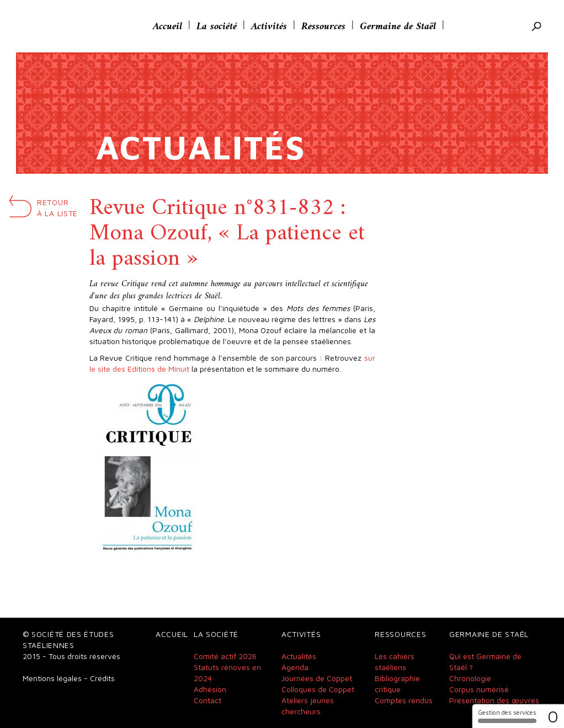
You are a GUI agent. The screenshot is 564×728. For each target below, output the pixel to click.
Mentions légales (52, 678)
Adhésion (210, 689)
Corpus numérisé (479, 689)
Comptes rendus (404, 700)
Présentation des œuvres (494, 700)
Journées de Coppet (317, 678)
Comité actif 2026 (225, 656)
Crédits (102, 678)
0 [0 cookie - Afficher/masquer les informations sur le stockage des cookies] (553, 716)
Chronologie (470, 678)
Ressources (323, 27)
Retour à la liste (57, 208)
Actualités (299, 656)
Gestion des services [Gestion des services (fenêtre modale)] (507, 716)
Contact (207, 700)
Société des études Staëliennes (74, 26)
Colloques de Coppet (318, 689)
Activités (269, 27)
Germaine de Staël (398, 27)
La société (217, 27)
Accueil (167, 27)
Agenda (295, 667)
